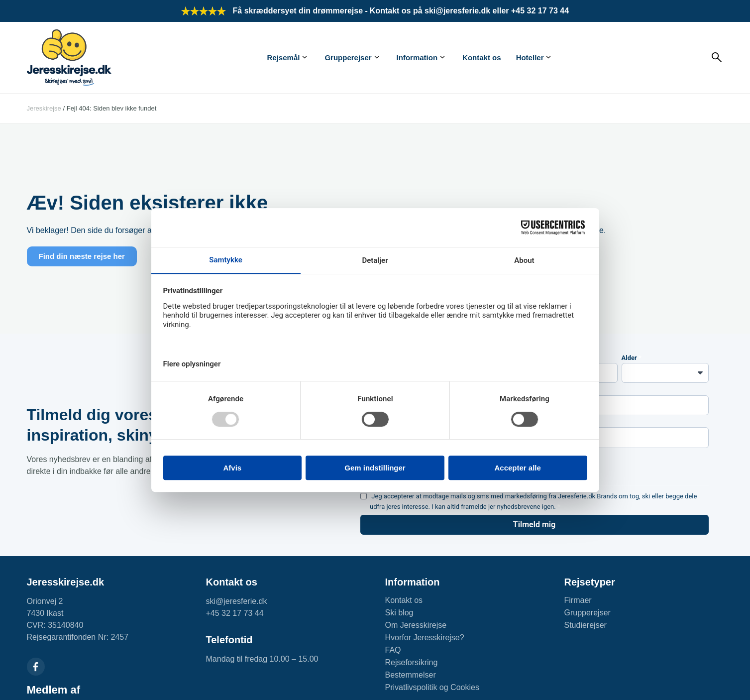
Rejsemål (284, 58)
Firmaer (578, 600)
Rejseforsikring (412, 662)
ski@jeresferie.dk (237, 601)
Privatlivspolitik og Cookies (432, 687)
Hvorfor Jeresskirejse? (425, 638)
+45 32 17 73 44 (235, 613)
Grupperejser (348, 58)
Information (417, 58)
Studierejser (586, 625)
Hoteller (530, 58)
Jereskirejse (44, 108)
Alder (629, 358)
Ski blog (399, 613)
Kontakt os (482, 58)
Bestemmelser (411, 675)
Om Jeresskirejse (416, 625)
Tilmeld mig (534, 525)
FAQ (393, 650)
